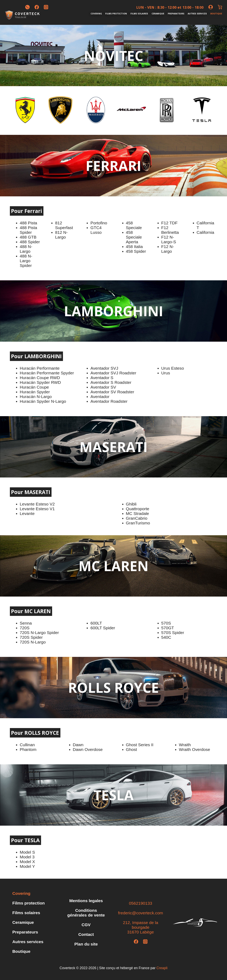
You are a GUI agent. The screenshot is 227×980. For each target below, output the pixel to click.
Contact (86, 934)
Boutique (216, 14)
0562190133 (140, 903)
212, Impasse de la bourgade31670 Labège (141, 927)
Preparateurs (176, 14)
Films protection (116, 14)
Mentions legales (86, 901)
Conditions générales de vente (86, 913)
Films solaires (139, 14)
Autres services (197, 14)
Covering (96, 14)
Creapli (162, 968)
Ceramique (158, 14)
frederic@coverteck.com (141, 913)
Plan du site (86, 944)
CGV (86, 925)
